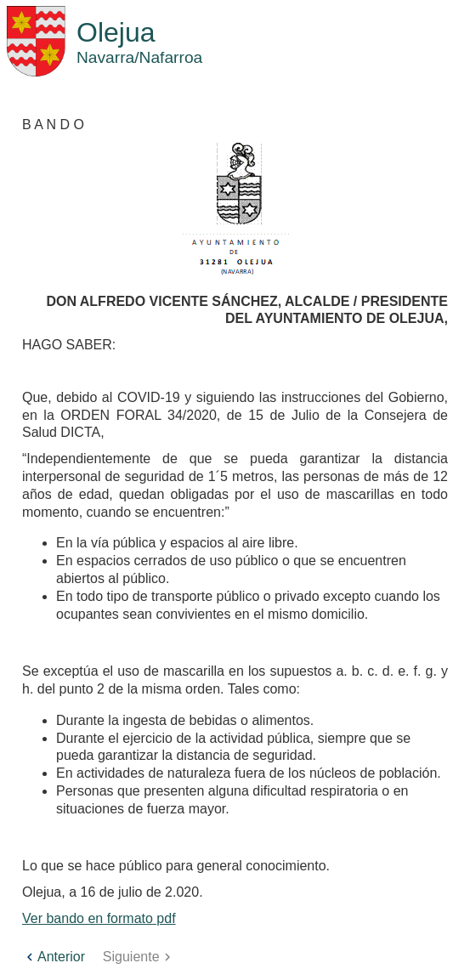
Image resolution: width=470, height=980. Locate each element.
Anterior (54, 957)
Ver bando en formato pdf (99, 918)
